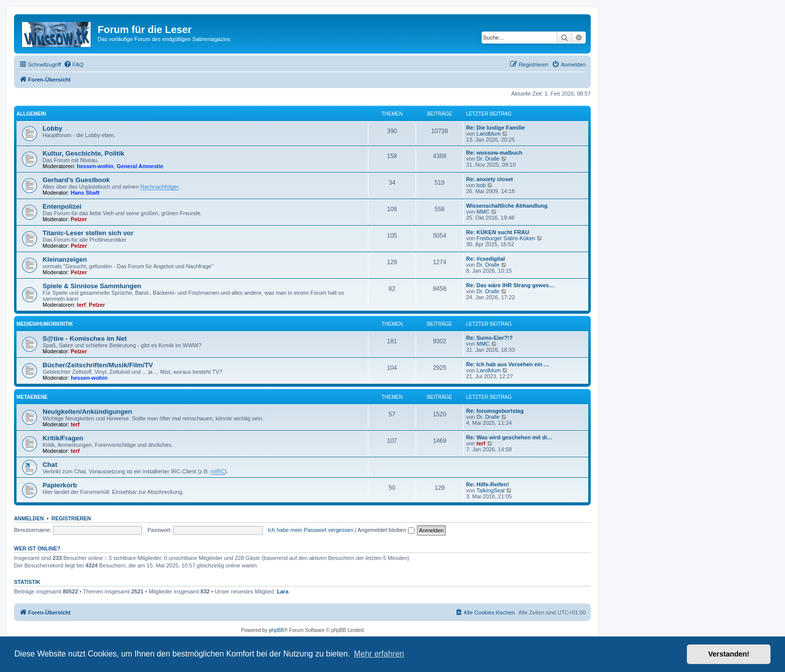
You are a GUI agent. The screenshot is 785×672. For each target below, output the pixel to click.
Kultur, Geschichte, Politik (83, 153)
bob (481, 185)
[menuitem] (74, 65)
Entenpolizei (62, 206)
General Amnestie (140, 166)
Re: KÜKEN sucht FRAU (498, 232)
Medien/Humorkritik (45, 324)
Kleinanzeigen (65, 259)
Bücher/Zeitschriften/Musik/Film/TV (98, 365)
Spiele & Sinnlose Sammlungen (92, 286)
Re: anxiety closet (490, 179)
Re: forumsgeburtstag (495, 411)
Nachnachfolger (159, 187)
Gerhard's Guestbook (76, 180)
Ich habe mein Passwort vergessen (311, 530)
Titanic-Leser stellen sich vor (88, 233)
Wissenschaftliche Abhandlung (507, 206)
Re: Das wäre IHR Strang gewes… (510, 285)
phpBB (276, 630)
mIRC (218, 471)
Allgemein (31, 114)
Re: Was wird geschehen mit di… (509, 437)
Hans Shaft (85, 193)
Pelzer (79, 219)
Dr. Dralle (488, 159)
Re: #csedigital (486, 259)
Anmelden (29, 518)
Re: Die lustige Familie (495, 128)
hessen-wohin (95, 166)
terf (82, 305)
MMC (483, 212)
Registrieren (71, 518)
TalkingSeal (491, 490)
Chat (50, 465)
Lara (283, 591)
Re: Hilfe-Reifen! (488, 484)
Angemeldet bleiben (386, 530)
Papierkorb (60, 485)
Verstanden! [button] (729, 654)
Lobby (53, 128)
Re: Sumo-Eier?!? (489, 338)
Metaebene (32, 397)
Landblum (489, 134)
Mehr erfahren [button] (379, 654)
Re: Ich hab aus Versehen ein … (508, 364)
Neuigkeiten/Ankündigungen (87, 412)
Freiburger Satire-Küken (506, 238)
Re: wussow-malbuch (494, 153)
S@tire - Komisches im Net (85, 339)
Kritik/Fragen (63, 438)
